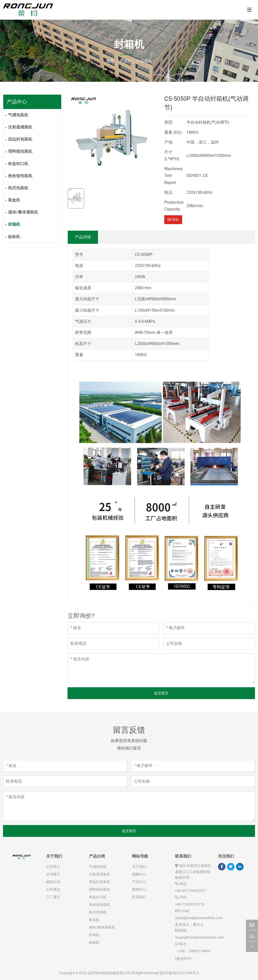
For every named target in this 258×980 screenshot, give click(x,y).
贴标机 (14, 237)
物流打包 (53, 882)
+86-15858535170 (190, 904)
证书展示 (53, 874)
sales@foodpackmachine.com (199, 918)
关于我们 (139, 867)
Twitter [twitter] (231, 867)
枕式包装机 (18, 188)
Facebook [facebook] (222, 867)
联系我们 (139, 897)
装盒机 (14, 200)
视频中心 (139, 874)
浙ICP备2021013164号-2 (179, 973)
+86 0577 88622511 (191, 891)
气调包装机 (18, 115)
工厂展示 (53, 897)
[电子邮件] (209, 628)
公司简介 (53, 867)
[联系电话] (113, 644)
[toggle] (249, 10)
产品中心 (139, 882)
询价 (173, 220)
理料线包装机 (20, 151)
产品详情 (83, 237)
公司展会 (53, 889)
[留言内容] (161, 668)
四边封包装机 (20, 139)
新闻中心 (139, 889)
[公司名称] (209, 644)
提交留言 (161, 693)
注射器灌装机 (20, 127)
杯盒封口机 (18, 164)
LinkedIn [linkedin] (240, 867)
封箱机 (14, 224)
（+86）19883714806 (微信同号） (193, 955)
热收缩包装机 (20, 176)
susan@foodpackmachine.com (200, 937)
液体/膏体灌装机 (23, 212)
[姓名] (113, 628)
